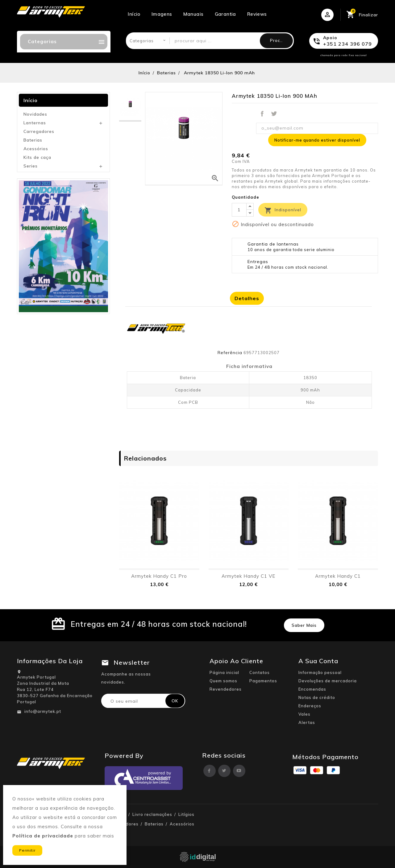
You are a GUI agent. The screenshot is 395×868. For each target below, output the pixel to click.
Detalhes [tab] (247, 298)
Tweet (274, 114)
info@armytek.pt (43, 711)
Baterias (33, 140)
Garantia (225, 14)
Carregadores (39, 131)
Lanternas (35, 123)
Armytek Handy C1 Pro (159, 576)
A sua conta (318, 661)
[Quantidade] (239, 210)
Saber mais (304, 625)
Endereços (310, 706)
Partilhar (262, 114)
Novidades (35, 114)
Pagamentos (263, 681)
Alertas (307, 722)
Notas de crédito (317, 697)
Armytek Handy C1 (338, 576)
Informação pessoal (320, 672)
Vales (304, 714)
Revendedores (226, 689)
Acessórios (36, 149)
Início (134, 14)
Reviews (257, 14)
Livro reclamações (152, 814)
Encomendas (312, 689)
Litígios (186, 814)
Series (31, 166)
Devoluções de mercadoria (328, 681)
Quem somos (223, 681)
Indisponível (283, 210)
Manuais (193, 14)
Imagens (162, 14)
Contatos (260, 672)
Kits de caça (37, 157)
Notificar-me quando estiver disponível (317, 140)
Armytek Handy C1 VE (248, 576)
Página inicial (224, 672)
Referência (230, 353)
